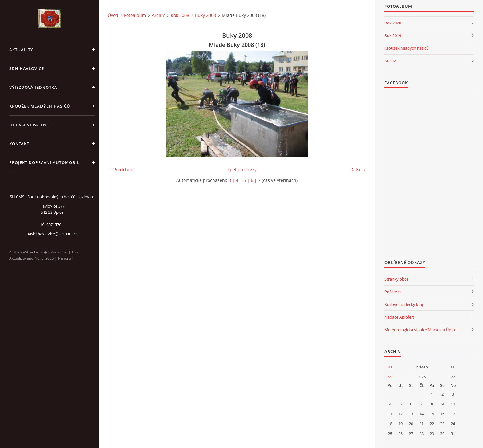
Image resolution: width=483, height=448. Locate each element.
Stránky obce (396, 279)
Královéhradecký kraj (404, 304)
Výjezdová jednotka (33, 87)
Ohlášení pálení (29, 125)
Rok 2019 (393, 35)
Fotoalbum (135, 15)
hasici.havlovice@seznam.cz (52, 234)
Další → (358, 169)
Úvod (113, 15)
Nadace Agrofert (399, 317)
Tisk (75, 252)
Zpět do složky (242, 169)
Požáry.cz (393, 292)
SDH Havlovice (27, 68)
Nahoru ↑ (66, 258)
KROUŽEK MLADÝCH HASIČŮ (40, 106)
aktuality (21, 50)
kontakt (19, 144)
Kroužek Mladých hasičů (407, 48)
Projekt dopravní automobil (44, 162)
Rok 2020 (393, 23)
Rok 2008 (180, 15)
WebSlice (59, 252)
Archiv (158, 15)
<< (390, 367)
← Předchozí (121, 169)
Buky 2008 (205, 15)
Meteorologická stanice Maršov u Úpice (420, 330)
